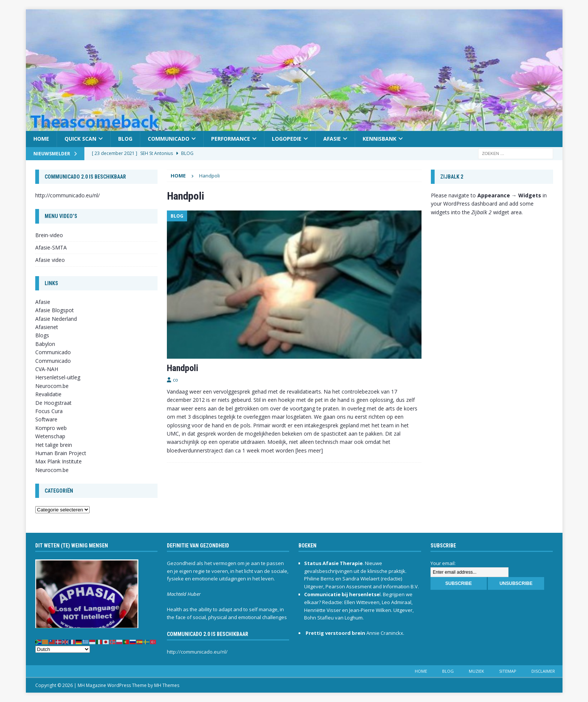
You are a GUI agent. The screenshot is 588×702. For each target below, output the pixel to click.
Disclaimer (543, 671)
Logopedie (287, 139)
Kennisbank (379, 139)
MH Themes (167, 685)
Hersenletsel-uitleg (58, 377)
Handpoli (183, 368)
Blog (125, 139)
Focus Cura (49, 411)
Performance (231, 139)
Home (41, 139)
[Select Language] (63, 649)
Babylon (45, 344)
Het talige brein (54, 445)
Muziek (476, 671)
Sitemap (508, 671)
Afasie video (50, 260)
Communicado (169, 139)
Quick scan (80, 139)
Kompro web (51, 428)
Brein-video (49, 235)
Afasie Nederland (56, 319)
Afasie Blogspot (55, 310)
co (175, 380)
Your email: (443, 563)
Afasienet (47, 327)
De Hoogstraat (53, 403)
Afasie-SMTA (51, 247)
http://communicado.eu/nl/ (67, 195)
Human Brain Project (61, 453)
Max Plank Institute (58, 461)
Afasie (332, 139)
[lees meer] (309, 450)
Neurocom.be (52, 386)
